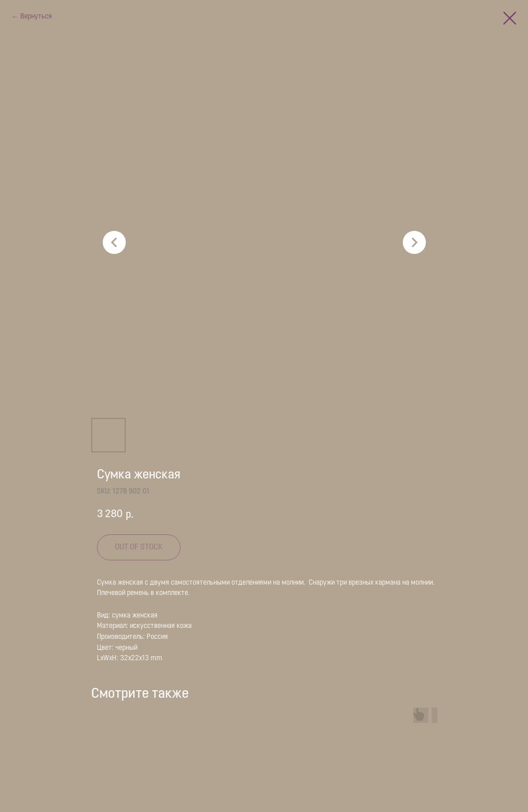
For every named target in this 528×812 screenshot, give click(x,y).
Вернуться (36, 17)
